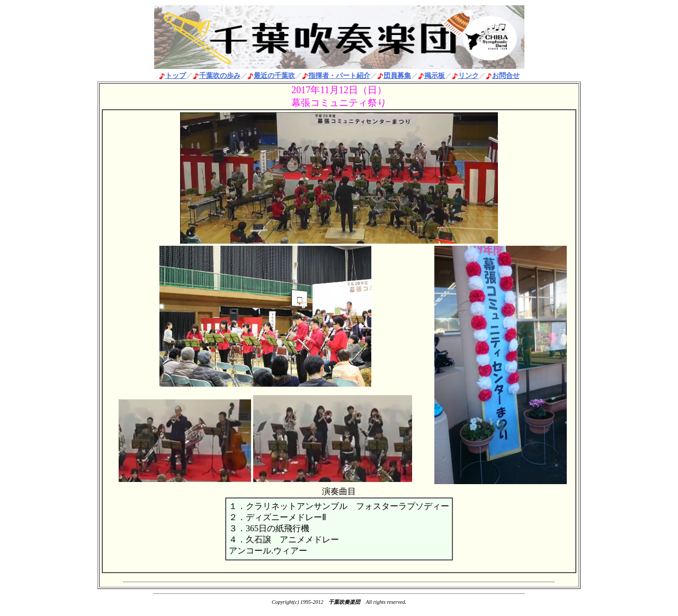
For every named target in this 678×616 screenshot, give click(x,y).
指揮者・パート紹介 (339, 75)
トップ (176, 75)
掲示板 (435, 75)
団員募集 (397, 75)
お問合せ (506, 75)
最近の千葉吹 (274, 75)
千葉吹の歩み (220, 75)
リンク (469, 75)
